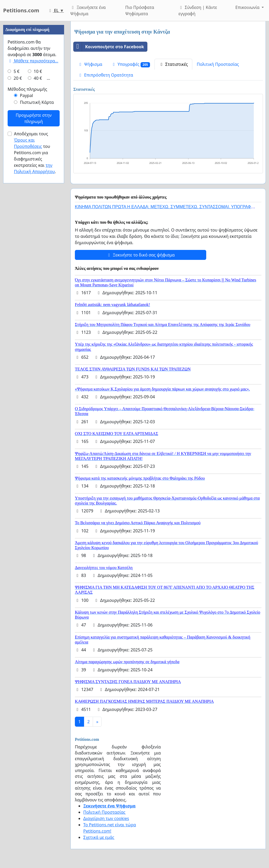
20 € (18, 235)
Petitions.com (21, 10)
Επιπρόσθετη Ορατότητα (105, 75)
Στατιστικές (173, 64)
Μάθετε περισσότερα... (33, 218)
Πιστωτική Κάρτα (37, 260)
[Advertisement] (34, 100)
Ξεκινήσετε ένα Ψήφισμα (88, 10)
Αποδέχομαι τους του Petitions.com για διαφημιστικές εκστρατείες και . (35, 310)
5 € (17, 229)
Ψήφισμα (90, 64)
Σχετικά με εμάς (99, 837)
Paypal (27, 253)
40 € (38, 235)
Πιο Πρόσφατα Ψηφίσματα (140, 10)
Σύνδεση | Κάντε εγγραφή (198, 10)
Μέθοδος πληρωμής (27, 247)
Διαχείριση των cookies (106, 818)
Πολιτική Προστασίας (218, 64)
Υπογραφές (131, 64)
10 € (38, 229)
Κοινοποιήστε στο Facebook (109, 47)
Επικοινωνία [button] (248, 7)
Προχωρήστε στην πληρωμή (34, 276)
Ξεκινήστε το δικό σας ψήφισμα (141, 255)
